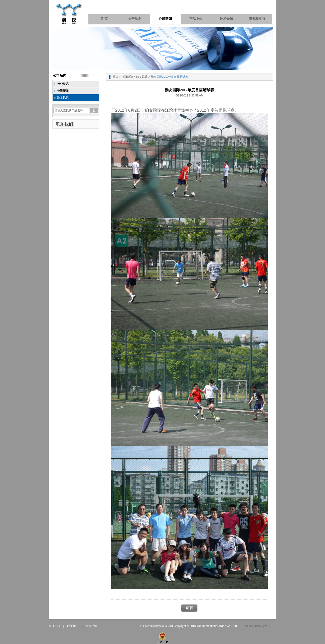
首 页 (104, 19)
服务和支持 (257, 19)
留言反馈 (91, 626)
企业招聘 (55, 626)
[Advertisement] (189, 106)
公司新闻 (165, 19)
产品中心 (196, 19)
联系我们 (73, 626)
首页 (115, 77)
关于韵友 (135, 19)
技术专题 (226, 19)
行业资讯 (63, 84)
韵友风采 (63, 98)
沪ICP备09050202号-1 (256, 626)
